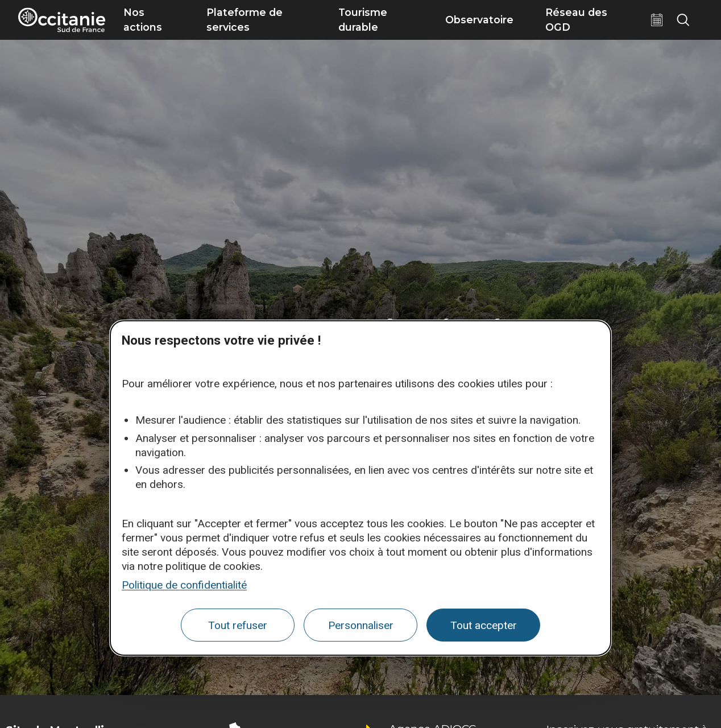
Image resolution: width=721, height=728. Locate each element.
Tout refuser (238, 625)
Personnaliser (361, 625)
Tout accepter (484, 625)
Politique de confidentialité (184, 585)
